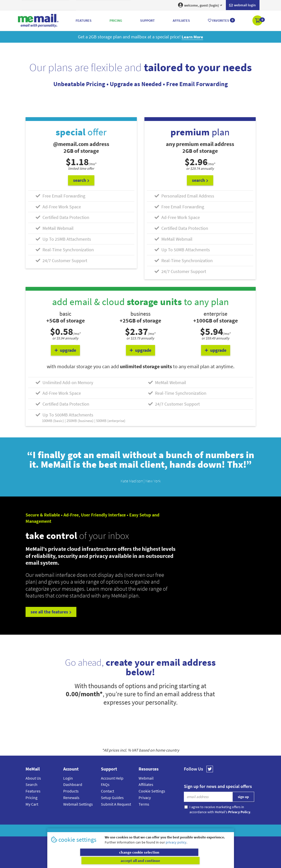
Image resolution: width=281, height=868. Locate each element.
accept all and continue (186, 860)
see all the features (51, 612)
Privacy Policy (152, 830)
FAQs (105, 784)
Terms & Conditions (175, 830)
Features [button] (84, 20)
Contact (107, 791)
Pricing (31, 798)
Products (71, 791)
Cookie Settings (152, 791)
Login (68, 778)
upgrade (65, 350)
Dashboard (73, 784)
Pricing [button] (116, 20)
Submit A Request (116, 804)
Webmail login (242, 5)
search (81, 180)
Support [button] (147, 20)
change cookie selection (95, 860)
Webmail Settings (78, 804)
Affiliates (146, 784)
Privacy (145, 798)
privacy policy (176, 850)
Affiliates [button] (181, 20)
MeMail (107, 830)
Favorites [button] (221, 20)
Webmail (146, 778)
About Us (33, 778)
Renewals (71, 798)
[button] (258, 21)
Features (33, 791)
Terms (144, 804)
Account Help (112, 778)
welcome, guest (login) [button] (200, 5)
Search (31, 784)
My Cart (32, 804)
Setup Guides (112, 798)
